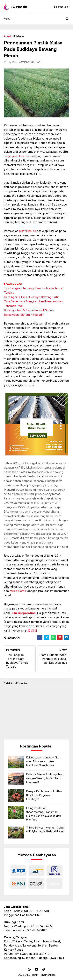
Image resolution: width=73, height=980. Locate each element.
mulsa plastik (18, 591)
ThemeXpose (48, 975)
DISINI (33, 631)
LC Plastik (33, 975)
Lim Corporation (24, 613)
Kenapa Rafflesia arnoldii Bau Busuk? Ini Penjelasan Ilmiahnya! (44, 795)
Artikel (7, 36)
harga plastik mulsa (16, 156)
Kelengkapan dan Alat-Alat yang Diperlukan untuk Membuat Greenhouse (43, 761)
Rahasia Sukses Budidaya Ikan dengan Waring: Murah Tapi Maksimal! (45, 778)
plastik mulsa (28, 231)
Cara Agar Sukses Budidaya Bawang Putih (32, 297)
